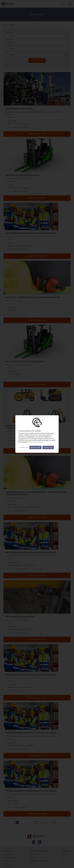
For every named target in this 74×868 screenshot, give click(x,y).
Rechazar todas (35, 448)
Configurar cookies (23, 447)
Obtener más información (36, 442)
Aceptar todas (48, 448)
